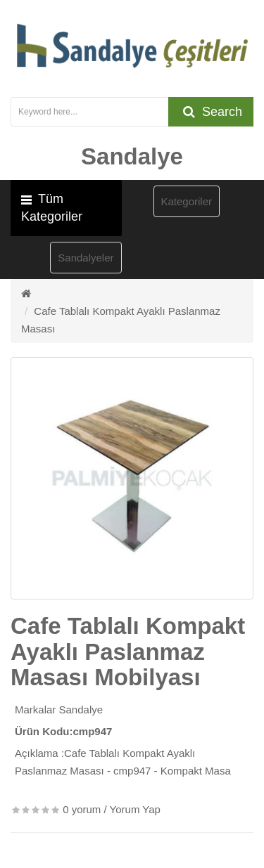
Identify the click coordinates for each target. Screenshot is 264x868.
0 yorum (82, 809)
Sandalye (81, 710)
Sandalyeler (86, 258)
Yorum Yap (135, 809)
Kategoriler (187, 201)
